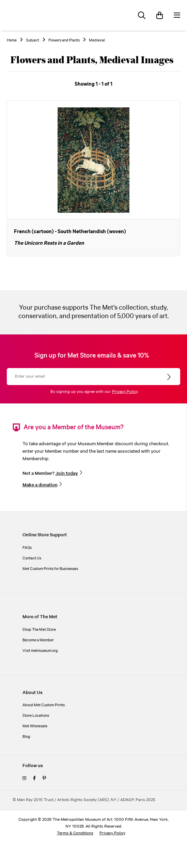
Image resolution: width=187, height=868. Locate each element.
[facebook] (34, 778)
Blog (26, 737)
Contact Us (32, 558)
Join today (67, 473)
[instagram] (24, 778)
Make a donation (40, 485)
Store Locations (36, 716)
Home (12, 40)
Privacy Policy (125, 392)
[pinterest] (44, 778)
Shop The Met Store (39, 630)
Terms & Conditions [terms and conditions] (75, 833)
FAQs (27, 548)
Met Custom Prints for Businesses (50, 569)
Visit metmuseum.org (40, 651)
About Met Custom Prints (44, 705)
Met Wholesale (35, 726)
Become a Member (38, 640)
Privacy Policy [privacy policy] (112, 833)
